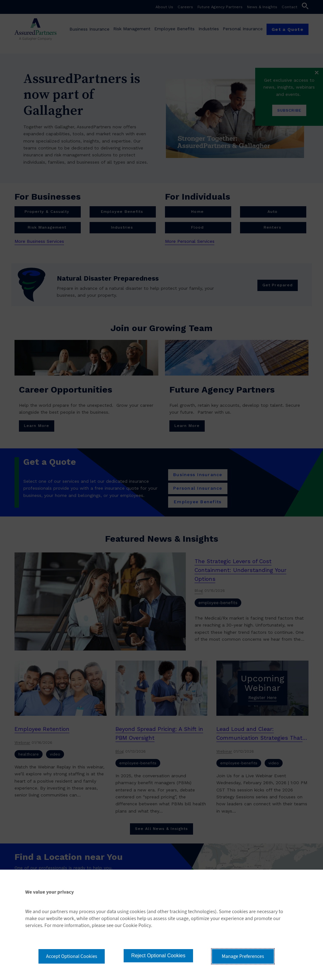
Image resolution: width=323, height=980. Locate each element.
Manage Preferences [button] (243, 956)
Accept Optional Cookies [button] (72, 956)
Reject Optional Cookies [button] (158, 956)
